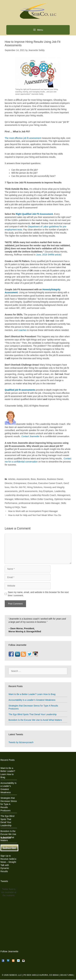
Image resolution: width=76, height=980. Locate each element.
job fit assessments (28, 491)
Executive (32, 483)
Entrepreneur (20, 483)
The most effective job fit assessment (23, 138)
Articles (12, 479)
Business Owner (55, 479)
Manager (9, 499)
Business (41, 479)
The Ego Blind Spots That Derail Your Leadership (33, 714)
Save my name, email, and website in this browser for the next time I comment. (38, 594)
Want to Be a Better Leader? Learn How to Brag (32, 694)
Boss (33, 479)
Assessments (23, 479)
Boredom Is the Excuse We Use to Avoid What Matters (35, 720)
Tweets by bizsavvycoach (21, 742)
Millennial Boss (22, 499)
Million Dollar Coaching (42, 499)
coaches (22, 330)
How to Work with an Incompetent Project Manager (33, 511)
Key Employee (46, 491)
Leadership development (17, 495)
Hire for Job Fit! (18, 487)
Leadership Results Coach (43, 495)
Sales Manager (52, 503)
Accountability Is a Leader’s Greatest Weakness (32, 700)
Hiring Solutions (35, 487)
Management (64, 495)
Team (24, 507)
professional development (31, 503)
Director (9, 483)
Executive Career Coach (50, 483)
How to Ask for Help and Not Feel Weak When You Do (35, 515)
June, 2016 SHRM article (48, 255)
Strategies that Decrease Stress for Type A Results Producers (9, 804)
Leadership (60, 491)
